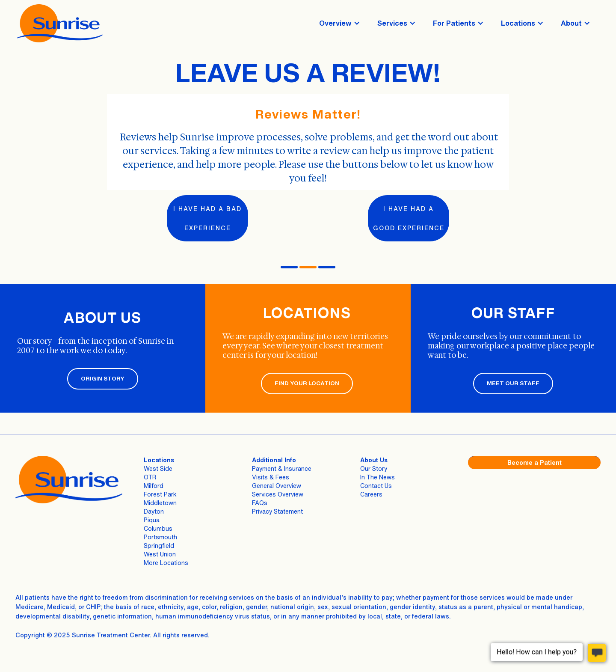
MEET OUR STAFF (513, 383)
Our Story (374, 468)
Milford (154, 486)
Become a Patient (535, 462)
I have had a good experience (409, 218)
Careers (371, 494)
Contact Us (376, 486)
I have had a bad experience (207, 218)
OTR (150, 477)
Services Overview (278, 494)
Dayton (154, 511)
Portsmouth (160, 537)
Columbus (158, 528)
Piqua (152, 520)
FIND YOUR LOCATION (307, 383)
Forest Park (160, 494)
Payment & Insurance (282, 468)
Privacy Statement (277, 511)
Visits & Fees (271, 477)
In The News (378, 477)
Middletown (160, 503)
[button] (340, 23)
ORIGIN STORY (103, 379)
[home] (60, 23)
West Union (160, 554)
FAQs (260, 503)
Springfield (159, 546)
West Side (158, 468)
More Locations (166, 563)
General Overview (277, 486)
